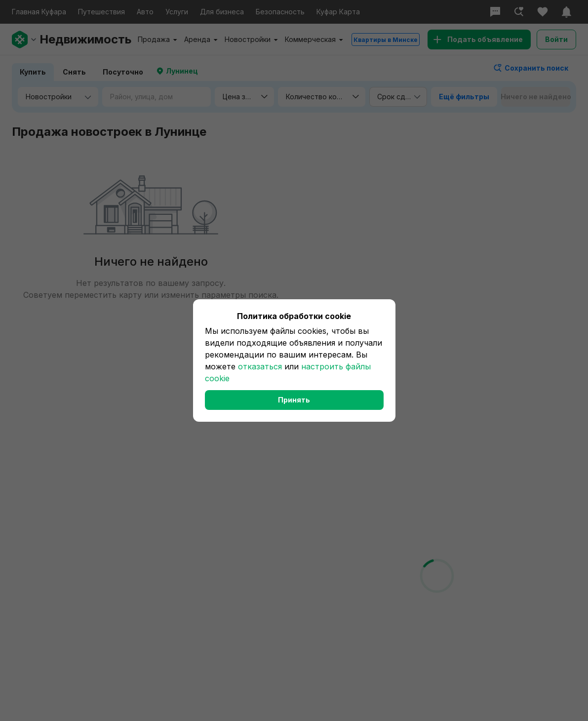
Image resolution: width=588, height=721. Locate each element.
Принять (294, 400)
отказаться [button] (260, 366)
